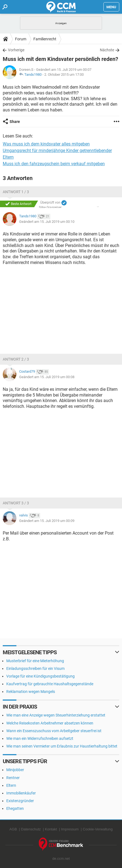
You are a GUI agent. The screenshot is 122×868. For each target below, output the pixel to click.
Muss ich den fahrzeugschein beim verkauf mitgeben (54, 164)
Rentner (13, 778)
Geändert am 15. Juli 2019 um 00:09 (47, 521)
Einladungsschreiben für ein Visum (35, 668)
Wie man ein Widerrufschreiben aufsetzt (40, 738)
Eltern (11, 785)
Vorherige (16, 50)
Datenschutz (31, 829)
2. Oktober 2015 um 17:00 (64, 75)
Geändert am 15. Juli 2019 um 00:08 (47, 377)
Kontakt (51, 829)
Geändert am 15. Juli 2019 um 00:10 (47, 222)
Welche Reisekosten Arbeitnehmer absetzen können (50, 723)
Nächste (107, 50)
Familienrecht (45, 39)
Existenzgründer (20, 801)
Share (15, 122)
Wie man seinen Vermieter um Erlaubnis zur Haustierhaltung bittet (62, 746)
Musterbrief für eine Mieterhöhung (35, 661)
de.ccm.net (61, 859)
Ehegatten (15, 808)
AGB (13, 829)
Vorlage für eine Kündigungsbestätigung (40, 676)
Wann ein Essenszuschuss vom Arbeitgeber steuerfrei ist (54, 731)
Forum (21, 39)
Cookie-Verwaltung (98, 829)
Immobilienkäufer (21, 793)
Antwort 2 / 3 (16, 359)
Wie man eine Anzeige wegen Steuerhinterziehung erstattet (56, 715)
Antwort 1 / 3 (16, 192)
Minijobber (15, 770)
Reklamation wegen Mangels (31, 692)
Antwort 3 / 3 (16, 503)
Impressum (70, 829)
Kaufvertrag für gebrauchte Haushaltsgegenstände (50, 684)
